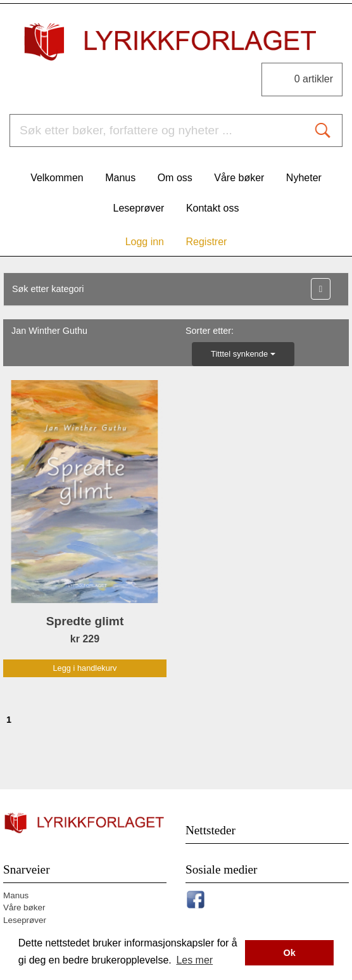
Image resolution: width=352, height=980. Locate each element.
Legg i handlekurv (85, 668)
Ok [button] (290, 953)
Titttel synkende (243, 354)
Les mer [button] (194, 960)
